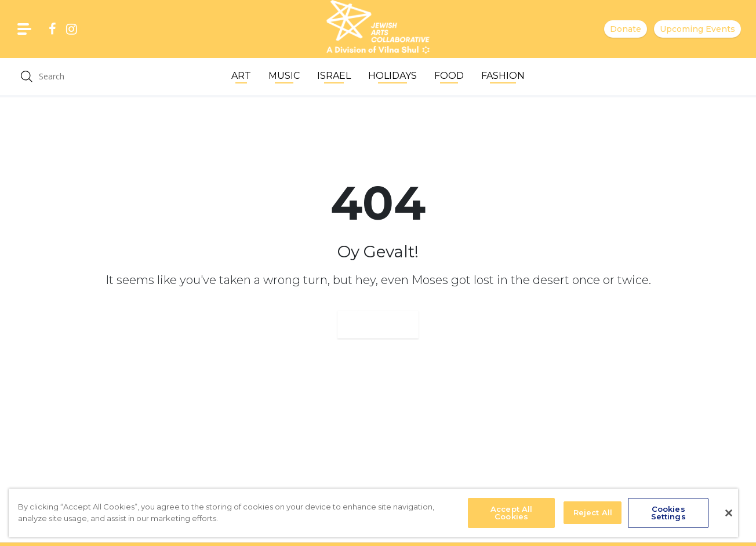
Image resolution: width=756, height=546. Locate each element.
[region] (373, 513)
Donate (626, 29)
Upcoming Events (697, 29)
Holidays (392, 76)
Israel (334, 76)
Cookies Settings (668, 513)
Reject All (593, 512)
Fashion (503, 76)
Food (449, 76)
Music (284, 76)
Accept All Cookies (511, 513)
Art (241, 76)
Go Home (378, 324)
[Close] (729, 513)
